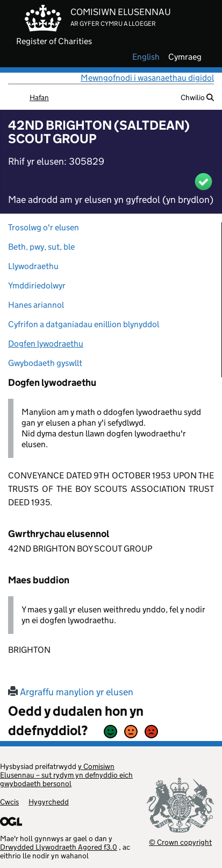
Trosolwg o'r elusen (44, 227)
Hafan (39, 97)
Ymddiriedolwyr (37, 285)
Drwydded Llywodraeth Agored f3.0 (59, 847)
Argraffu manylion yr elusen (71, 692)
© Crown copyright (180, 842)
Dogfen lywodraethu (46, 344)
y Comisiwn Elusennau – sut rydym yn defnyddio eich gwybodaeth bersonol (66, 775)
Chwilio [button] (197, 97)
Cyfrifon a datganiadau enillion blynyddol (84, 324)
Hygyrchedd (49, 802)
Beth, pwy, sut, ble (41, 247)
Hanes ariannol (36, 305)
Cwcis (9, 802)
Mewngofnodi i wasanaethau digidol (147, 78)
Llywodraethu (33, 266)
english (146, 57)
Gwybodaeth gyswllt (45, 363)
